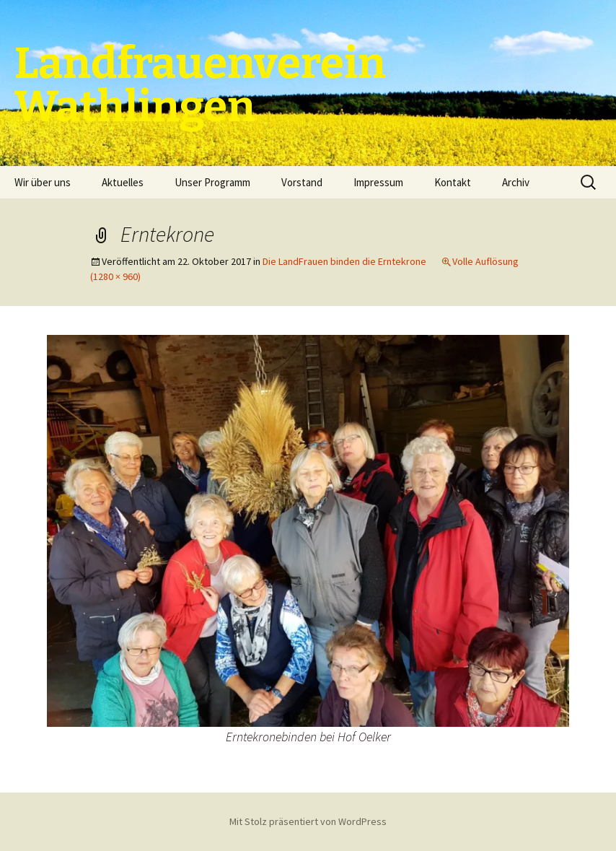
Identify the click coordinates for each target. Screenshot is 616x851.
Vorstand (302, 182)
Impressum (378, 182)
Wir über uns (43, 182)
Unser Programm (212, 182)
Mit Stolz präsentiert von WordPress (308, 821)
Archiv (516, 182)
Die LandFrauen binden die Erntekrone (344, 261)
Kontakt (453, 182)
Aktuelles (123, 182)
